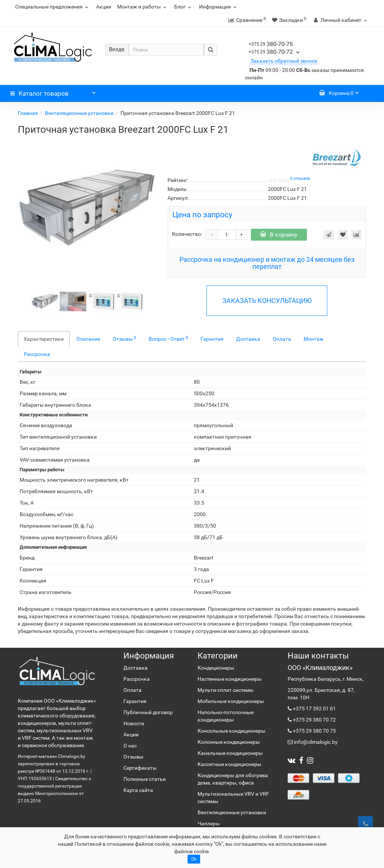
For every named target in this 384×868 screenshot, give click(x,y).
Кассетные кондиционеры (229, 764)
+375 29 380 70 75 (314, 731)
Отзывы (124, 339)
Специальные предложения (53, 7)
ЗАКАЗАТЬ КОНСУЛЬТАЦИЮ (267, 301)
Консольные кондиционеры (231, 731)
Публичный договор (148, 712)
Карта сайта (138, 790)
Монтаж (314, 339)
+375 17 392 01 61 (314, 709)
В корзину (279, 235)
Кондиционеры (216, 668)
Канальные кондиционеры (230, 753)
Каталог (53, 92)
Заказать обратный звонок (284, 61)
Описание (88, 339)
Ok (194, 859)
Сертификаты (140, 768)
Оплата (282, 339)
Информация (219, 7)
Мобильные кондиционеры (231, 701)
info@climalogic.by (315, 742)
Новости (134, 723)
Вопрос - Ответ (168, 339)
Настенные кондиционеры (230, 679)
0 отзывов (300, 179)
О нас (130, 746)
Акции (104, 7)
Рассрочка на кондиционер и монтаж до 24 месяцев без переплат (267, 263)
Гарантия (212, 339)
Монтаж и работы (143, 7)
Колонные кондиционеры (229, 742)
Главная (28, 113)
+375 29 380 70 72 (314, 720)
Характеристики (44, 339)
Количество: (187, 234)
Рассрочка (37, 354)
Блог (184, 7)
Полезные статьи (145, 779)
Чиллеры (209, 824)
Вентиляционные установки (79, 113)
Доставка (248, 339)
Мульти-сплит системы (226, 690)
